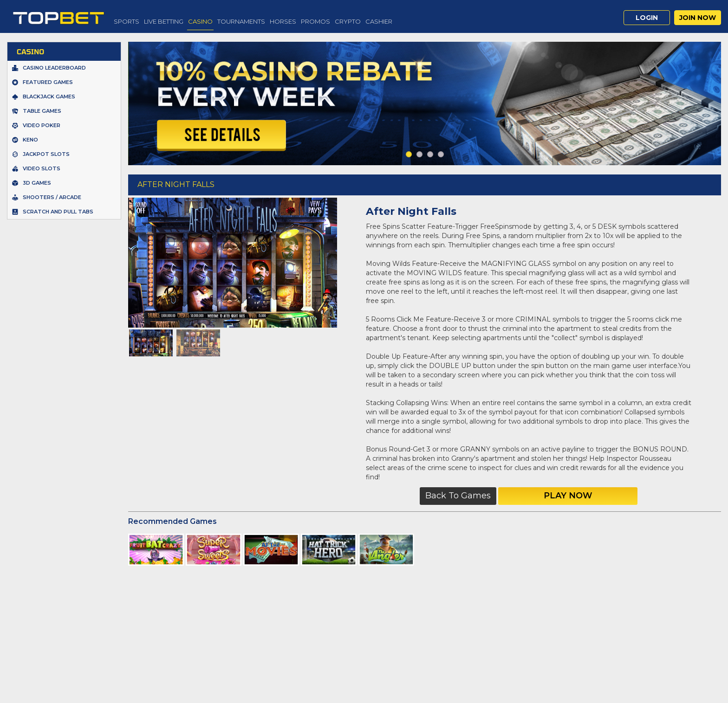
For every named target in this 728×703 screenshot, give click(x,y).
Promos (315, 21)
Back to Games (458, 496)
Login (647, 18)
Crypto (348, 21)
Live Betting (164, 21)
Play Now (568, 496)
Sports (127, 21)
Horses (283, 21)
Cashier (379, 21)
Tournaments (241, 21)
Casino (200, 21)
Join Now (698, 18)
